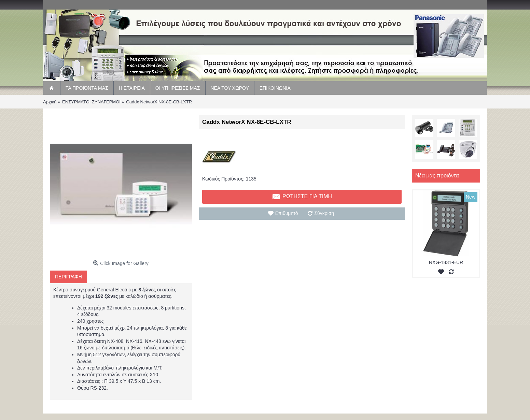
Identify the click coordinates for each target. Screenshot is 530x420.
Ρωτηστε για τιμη (302, 197)
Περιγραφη (68, 277)
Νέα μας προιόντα (437, 176)
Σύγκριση (324, 213)
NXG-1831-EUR (446, 262)
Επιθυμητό (287, 213)
